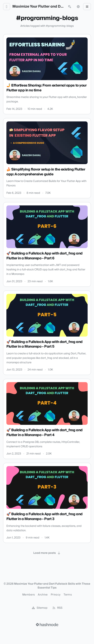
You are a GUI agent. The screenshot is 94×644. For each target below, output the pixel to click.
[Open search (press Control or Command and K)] (70, 7)
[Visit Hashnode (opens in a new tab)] (47, 625)
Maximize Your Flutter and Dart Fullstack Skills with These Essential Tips (38, 7)
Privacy (56, 595)
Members (28, 595)
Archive (43, 595)
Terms (68, 595)
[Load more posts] (47, 553)
